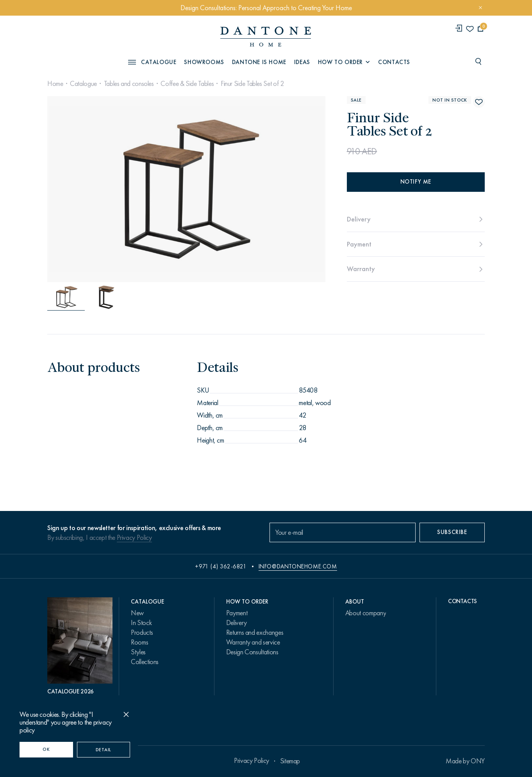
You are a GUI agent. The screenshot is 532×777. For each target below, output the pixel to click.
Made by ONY (465, 761)
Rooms (139, 642)
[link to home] (266, 37)
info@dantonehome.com (298, 566)
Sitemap (290, 761)
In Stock (141, 623)
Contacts (394, 62)
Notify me (416, 182)
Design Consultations (252, 652)
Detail (104, 750)
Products (142, 632)
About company (366, 613)
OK (46, 749)
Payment (237, 613)
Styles (138, 652)
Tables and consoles (129, 84)
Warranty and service (253, 642)
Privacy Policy (134, 538)
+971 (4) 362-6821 (221, 566)
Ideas (302, 62)
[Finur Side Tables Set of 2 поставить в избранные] (479, 102)
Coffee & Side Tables (187, 84)
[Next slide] (283, 189)
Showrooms (204, 62)
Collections (145, 662)
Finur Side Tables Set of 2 (252, 84)
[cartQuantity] (481, 29)
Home (55, 84)
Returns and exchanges (255, 632)
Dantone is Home (259, 62)
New (137, 613)
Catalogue (83, 84)
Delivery (237, 623)
